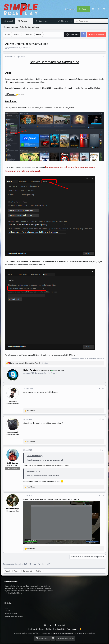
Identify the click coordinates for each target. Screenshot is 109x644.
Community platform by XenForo (33, 633)
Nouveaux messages (11, 27)
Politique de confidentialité (56, 629)
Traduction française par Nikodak (63, 633)
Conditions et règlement (36, 629)
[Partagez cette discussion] (103, 57)
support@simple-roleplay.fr (14, 617)
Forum (7, 608)
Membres (65, 21)
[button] (99, 9)
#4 (103, 450)
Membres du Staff (11, 614)
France (62, 371)
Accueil (11, 21)
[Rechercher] (104, 9)
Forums (24, 21)
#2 (103, 388)
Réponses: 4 (20, 57)
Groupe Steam (74, 35)
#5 (103, 496)
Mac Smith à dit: (32, 472)
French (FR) (60, 625)
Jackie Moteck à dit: (34, 456)
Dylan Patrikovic (13, 48)
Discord (7, 611)
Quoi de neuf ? (45, 21)
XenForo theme (82, 633)
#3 (103, 419)
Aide (68, 629)
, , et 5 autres (29, 363)
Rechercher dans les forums (29, 27)
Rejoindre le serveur (97, 35)
